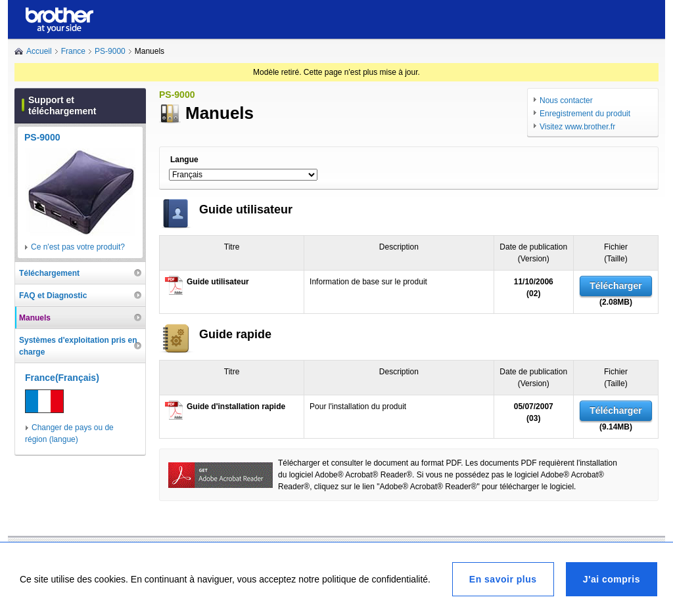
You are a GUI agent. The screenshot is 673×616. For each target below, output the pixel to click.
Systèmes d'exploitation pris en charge (78, 346)
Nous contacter (566, 100)
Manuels (35, 318)
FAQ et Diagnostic (53, 296)
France (73, 51)
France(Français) (62, 378)
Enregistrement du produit (585, 114)
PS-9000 (110, 51)
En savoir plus (503, 579)
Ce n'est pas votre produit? (78, 247)
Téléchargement (49, 273)
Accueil (39, 51)
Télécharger (615, 286)
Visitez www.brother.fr (577, 127)
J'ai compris (612, 579)
